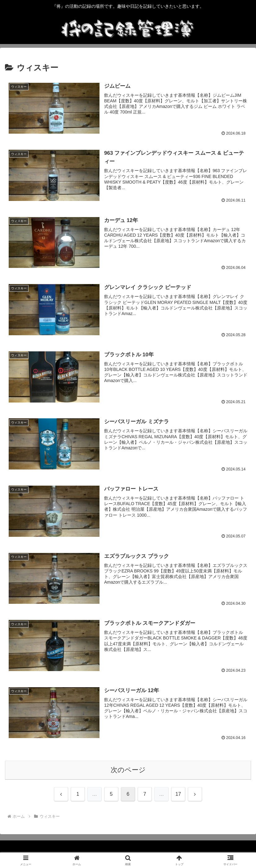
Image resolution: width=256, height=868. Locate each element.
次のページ (128, 770)
